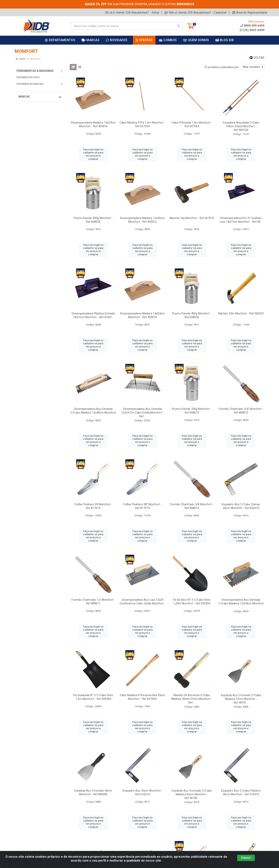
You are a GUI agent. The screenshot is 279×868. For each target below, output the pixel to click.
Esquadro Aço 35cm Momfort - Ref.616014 (143, 792)
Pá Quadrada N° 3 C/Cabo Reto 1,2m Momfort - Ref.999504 (93, 697)
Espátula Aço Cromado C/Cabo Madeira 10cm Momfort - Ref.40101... (241, 699)
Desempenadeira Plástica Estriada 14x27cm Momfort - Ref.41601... (93, 315)
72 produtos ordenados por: (222, 67)
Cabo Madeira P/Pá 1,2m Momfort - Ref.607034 (142, 124)
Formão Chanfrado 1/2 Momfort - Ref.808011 (93, 602)
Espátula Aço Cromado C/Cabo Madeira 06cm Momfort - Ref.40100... (192, 794)
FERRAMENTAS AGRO (28, 77)
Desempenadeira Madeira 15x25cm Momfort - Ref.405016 (93, 124)
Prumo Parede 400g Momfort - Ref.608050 (192, 315)
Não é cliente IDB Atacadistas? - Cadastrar (195, 12)
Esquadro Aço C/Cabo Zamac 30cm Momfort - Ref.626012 (241, 506)
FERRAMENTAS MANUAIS (30, 84)
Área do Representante (250, 12)
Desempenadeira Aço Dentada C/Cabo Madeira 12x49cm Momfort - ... (93, 413)
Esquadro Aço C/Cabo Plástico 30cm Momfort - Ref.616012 (241, 792)
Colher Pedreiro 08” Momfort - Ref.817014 (142, 506)
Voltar (257, 58)
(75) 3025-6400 (252, 30)
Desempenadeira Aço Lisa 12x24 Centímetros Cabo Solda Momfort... (142, 602)
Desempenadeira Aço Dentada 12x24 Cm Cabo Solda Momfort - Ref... (143, 413)
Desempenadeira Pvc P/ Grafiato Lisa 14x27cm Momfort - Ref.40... (241, 220)
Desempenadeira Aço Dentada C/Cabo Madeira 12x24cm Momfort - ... (241, 603)
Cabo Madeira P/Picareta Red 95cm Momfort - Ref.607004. (142, 697)
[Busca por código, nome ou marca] (123, 26)
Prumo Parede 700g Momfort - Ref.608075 (192, 411)
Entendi (246, 858)
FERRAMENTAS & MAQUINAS (35, 71)
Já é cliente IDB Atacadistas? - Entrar (132, 12)
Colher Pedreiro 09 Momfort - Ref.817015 (93, 506)
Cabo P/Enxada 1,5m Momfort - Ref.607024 (192, 124)
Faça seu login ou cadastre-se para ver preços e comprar (93, 154)
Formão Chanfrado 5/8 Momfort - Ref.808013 (192, 506)
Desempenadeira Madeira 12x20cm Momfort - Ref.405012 (142, 220)
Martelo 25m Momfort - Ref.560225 (241, 313)
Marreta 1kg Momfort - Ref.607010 (192, 218)
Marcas (40, 97)
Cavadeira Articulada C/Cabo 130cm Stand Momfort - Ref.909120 (241, 126)
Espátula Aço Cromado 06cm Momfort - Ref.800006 (93, 792)
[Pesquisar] (179, 26)
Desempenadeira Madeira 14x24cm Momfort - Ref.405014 (142, 315)
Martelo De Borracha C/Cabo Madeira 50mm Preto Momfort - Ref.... (192, 699)
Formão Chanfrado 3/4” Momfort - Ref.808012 (241, 411)
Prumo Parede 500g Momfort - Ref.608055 (93, 220)
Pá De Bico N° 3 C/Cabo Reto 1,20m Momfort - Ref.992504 (192, 602)
